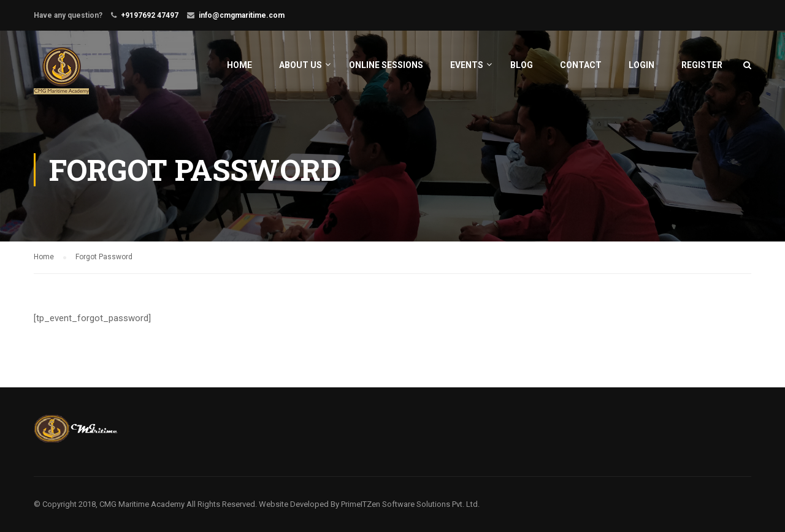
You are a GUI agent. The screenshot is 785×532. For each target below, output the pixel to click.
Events (467, 65)
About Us (301, 65)
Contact (581, 65)
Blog (522, 65)
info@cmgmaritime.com (242, 15)
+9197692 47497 (150, 15)
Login (641, 65)
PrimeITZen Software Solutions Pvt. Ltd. (410, 504)
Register (702, 65)
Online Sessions (386, 65)
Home (239, 65)
